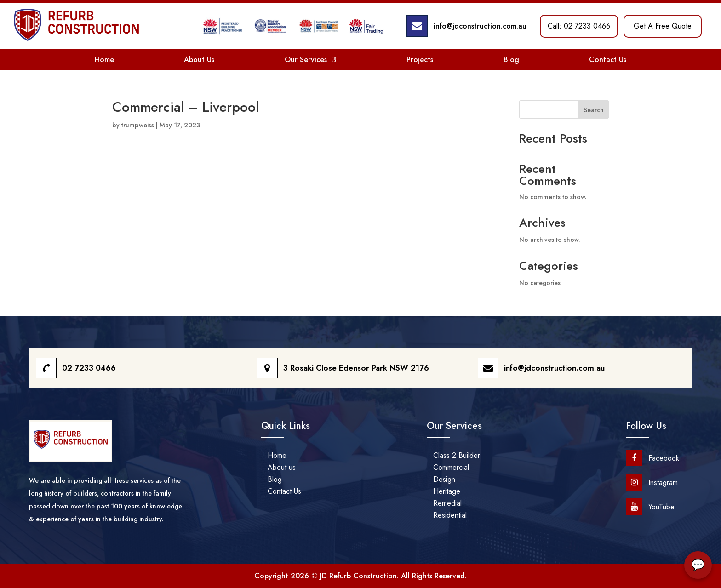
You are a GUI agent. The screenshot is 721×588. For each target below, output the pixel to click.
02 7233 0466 (89, 368)
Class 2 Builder (457, 455)
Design (444, 479)
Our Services (306, 60)
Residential (450, 515)
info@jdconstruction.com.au (480, 26)
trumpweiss (138, 125)
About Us (199, 60)
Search (594, 110)
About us (282, 467)
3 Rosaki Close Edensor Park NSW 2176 (356, 368)
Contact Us (608, 60)
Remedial (447, 503)
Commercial (451, 467)
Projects (420, 60)
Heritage (447, 491)
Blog (511, 60)
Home (104, 60)
